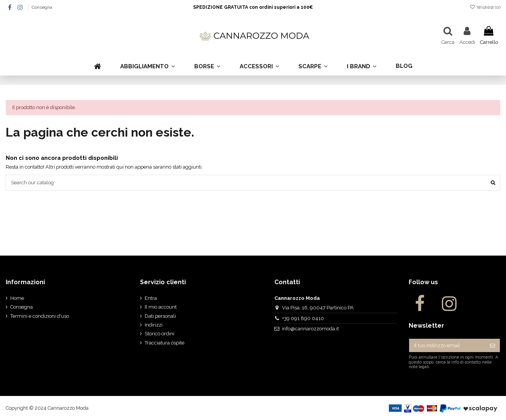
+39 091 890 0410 (303, 318)
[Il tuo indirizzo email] (447, 345)
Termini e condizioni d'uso (40, 316)
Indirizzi (154, 325)
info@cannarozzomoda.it (310, 329)
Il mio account (161, 307)
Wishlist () (485, 7)
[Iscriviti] (492, 345)
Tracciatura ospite (164, 343)
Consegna (42, 7)
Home (17, 298)
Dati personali (160, 316)
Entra (151, 298)
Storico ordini (160, 334)
